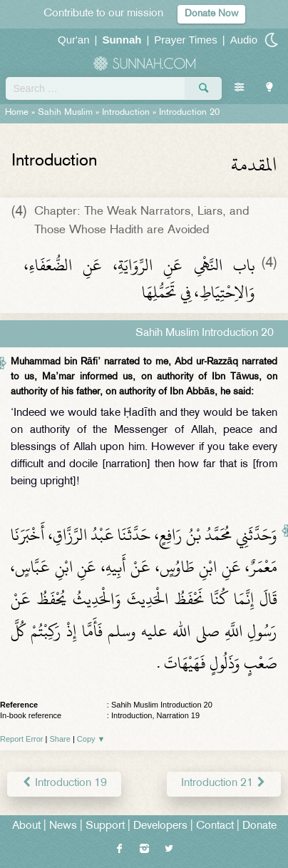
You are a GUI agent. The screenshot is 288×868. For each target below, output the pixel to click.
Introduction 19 (64, 783)
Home (17, 113)
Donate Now (211, 14)
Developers (160, 826)
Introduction (126, 113)
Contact (215, 826)
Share (60, 739)
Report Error (22, 739)
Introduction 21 (224, 783)
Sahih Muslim (65, 113)
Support (105, 826)
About (26, 826)
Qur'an (74, 40)
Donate (259, 826)
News (63, 826)
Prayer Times (185, 40)
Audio (244, 40)
